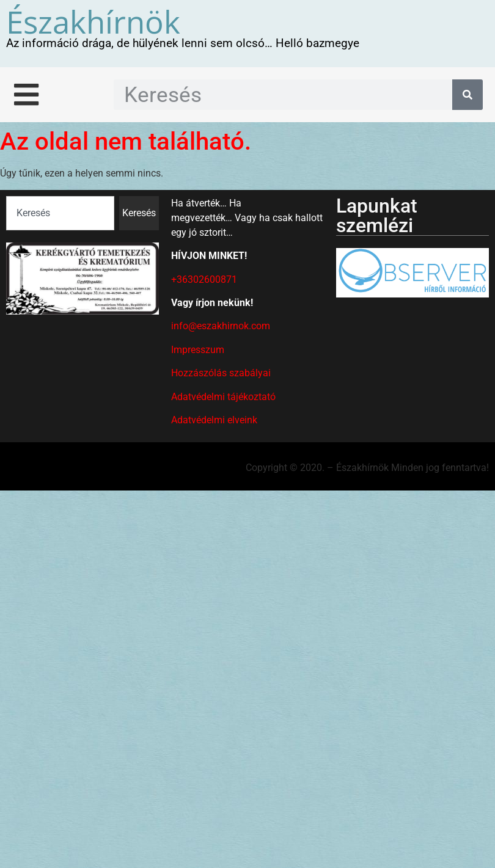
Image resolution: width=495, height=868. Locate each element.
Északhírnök (93, 21)
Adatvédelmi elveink (214, 420)
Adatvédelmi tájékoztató (223, 397)
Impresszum (198, 350)
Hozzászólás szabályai (221, 373)
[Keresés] (468, 95)
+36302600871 (204, 279)
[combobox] (60, 213)
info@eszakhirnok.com (221, 326)
